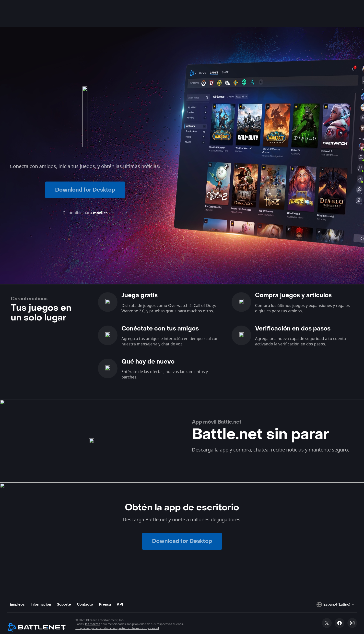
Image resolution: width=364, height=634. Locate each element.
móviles (100, 204)
